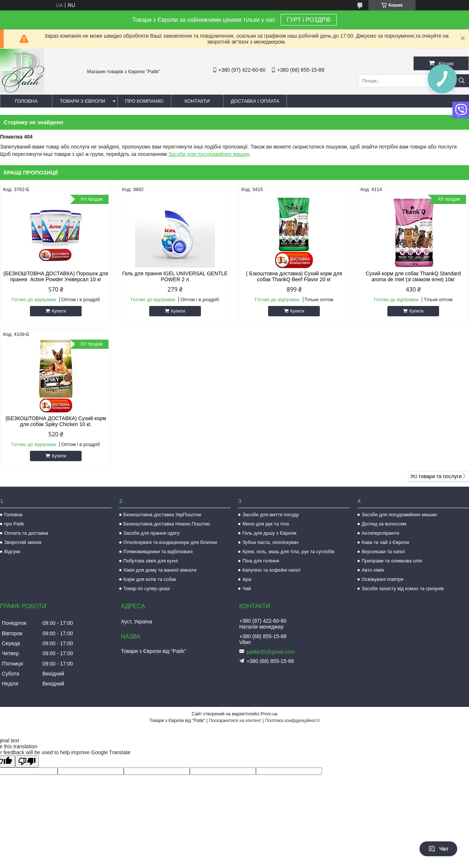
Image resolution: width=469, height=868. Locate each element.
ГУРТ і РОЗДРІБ (309, 20)
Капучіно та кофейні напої (271, 570)
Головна (26, 101)
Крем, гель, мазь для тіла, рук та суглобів (288, 552)
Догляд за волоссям (384, 524)
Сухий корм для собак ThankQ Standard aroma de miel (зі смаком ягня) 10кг (413, 276)
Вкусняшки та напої (383, 552)
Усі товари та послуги (436, 476)
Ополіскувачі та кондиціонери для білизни (170, 542)
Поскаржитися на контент (235, 721)
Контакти (197, 101)
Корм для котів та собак (150, 579)
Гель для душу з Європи (269, 533)
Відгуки (12, 552)
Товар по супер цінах (147, 588)
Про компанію (144, 101)
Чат (438, 849)
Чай (247, 588)
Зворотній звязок (23, 542)
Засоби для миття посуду (271, 515)
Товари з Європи (83, 101)
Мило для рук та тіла (266, 524)
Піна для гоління (261, 561)
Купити (59, 311)
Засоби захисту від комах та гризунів (403, 588)
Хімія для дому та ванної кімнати (160, 570)
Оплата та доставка (26, 533)
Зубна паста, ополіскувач (270, 542)
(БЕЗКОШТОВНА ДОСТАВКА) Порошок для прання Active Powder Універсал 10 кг (56, 276)
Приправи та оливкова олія (392, 561)
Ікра (247, 579)
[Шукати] (462, 81)
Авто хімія (373, 570)
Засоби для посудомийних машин (209, 154)
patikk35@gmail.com (271, 652)
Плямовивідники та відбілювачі (158, 552)
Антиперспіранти (380, 533)
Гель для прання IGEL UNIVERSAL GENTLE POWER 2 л (175, 276)
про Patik (14, 524)
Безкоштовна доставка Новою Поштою (167, 524)
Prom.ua (269, 714)
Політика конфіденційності (292, 721)
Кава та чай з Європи (385, 542)
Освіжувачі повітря (382, 579)
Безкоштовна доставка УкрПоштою (162, 515)
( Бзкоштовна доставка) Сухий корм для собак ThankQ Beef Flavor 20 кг (294, 276)
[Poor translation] (27, 761)
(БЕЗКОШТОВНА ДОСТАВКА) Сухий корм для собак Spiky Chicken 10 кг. (56, 421)
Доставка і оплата (255, 101)
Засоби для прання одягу (151, 533)
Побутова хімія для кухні (150, 561)
